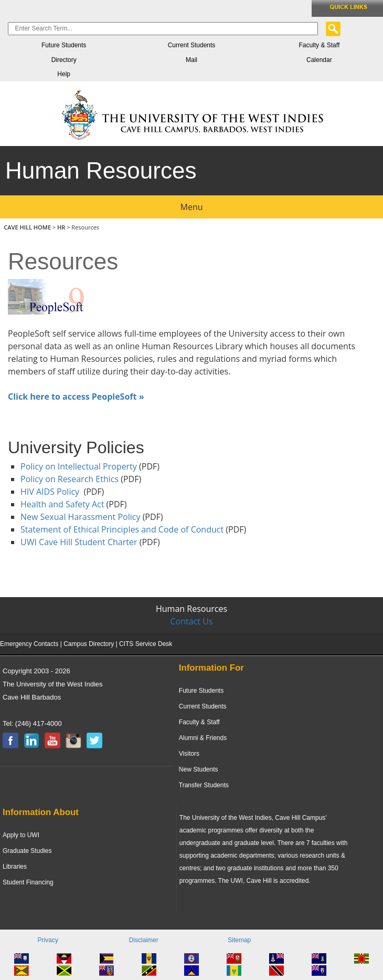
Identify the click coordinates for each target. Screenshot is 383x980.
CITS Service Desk (146, 644)
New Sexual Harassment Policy (80, 517)
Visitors (189, 754)
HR (61, 227)
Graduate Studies (27, 851)
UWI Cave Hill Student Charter (80, 542)
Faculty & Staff (319, 45)
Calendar (319, 60)
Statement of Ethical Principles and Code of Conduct (122, 529)
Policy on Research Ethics (70, 479)
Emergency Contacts (29, 644)
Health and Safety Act (62, 504)
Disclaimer (144, 940)
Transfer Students (204, 785)
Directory (64, 60)
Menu (192, 207)
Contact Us (192, 621)
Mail (191, 60)
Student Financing (28, 882)
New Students (199, 769)
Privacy (48, 940)
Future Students (64, 45)
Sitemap (239, 940)
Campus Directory (89, 644)
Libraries (15, 867)
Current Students (192, 45)
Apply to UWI (21, 835)
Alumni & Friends (203, 738)
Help (64, 74)
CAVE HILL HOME (28, 227)
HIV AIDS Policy (50, 492)
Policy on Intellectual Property (79, 466)
